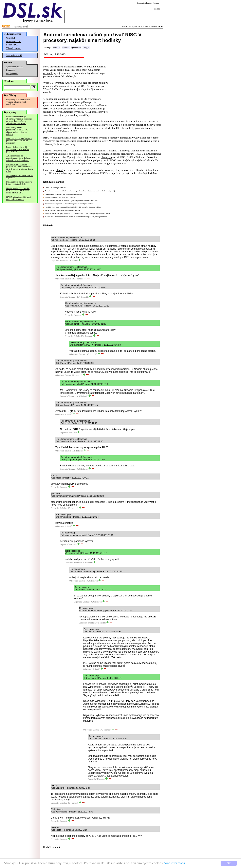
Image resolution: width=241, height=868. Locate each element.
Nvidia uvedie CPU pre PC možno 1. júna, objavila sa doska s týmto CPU (18, 190)
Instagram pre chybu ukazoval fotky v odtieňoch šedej (19, 183)
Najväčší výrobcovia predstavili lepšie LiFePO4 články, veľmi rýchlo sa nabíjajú (18, 131)
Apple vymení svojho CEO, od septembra (20, 176)
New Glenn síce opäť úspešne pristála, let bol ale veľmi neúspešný (19, 141)
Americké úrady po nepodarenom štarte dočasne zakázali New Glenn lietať (18, 158)
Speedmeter (11, 67)
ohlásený (106, 157)
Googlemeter (12, 73)
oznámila (48, 73)
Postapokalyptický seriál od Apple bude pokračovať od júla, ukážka (18, 149)
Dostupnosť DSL (14, 41)
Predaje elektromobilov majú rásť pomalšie (60, 197)
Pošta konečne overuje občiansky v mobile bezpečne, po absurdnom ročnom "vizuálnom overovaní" (19, 120)
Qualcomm (76, 48)
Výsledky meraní (14, 48)
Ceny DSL (11, 38)
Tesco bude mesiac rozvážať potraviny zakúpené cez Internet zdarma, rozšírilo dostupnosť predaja (80, 191)
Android (66, 48)
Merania (20, 67)
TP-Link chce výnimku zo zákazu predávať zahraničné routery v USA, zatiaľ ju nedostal (76, 217)
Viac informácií (175, 863)
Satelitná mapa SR (14, 55)
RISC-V (56, 48)
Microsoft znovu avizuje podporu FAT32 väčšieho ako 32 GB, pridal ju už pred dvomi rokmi (20, 168)
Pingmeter (11, 70)
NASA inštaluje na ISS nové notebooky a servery (18, 198)
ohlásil (60, 170)
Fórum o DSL (12, 45)
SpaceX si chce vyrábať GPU (55, 188)
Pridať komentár (52, 847)
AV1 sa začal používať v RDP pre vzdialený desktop (63, 194)
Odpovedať (55, 261)
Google (86, 48)
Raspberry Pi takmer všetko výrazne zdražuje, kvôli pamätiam (18, 102)
